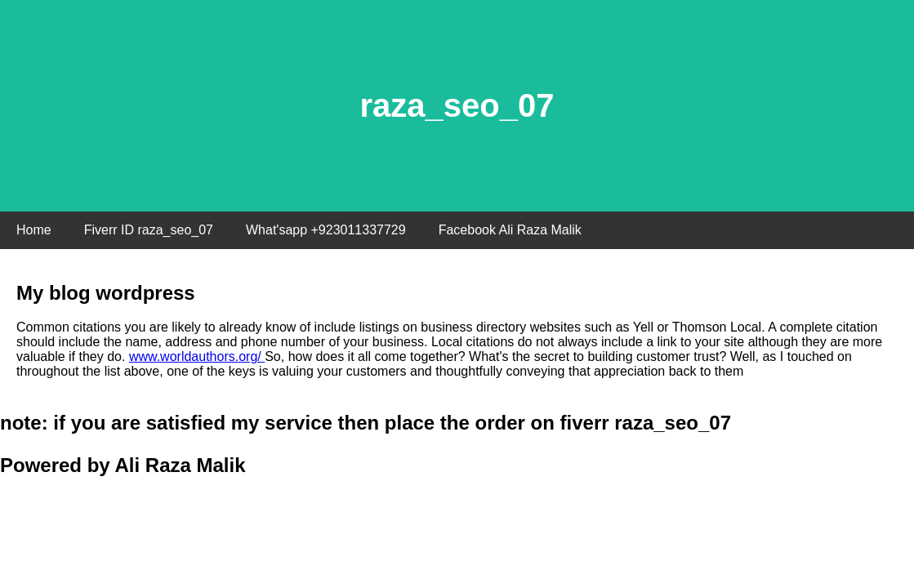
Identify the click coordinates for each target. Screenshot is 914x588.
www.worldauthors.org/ (197, 356)
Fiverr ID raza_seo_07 (149, 230)
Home (34, 230)
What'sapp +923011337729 (326, 230)
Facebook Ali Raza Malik (510, 230)
